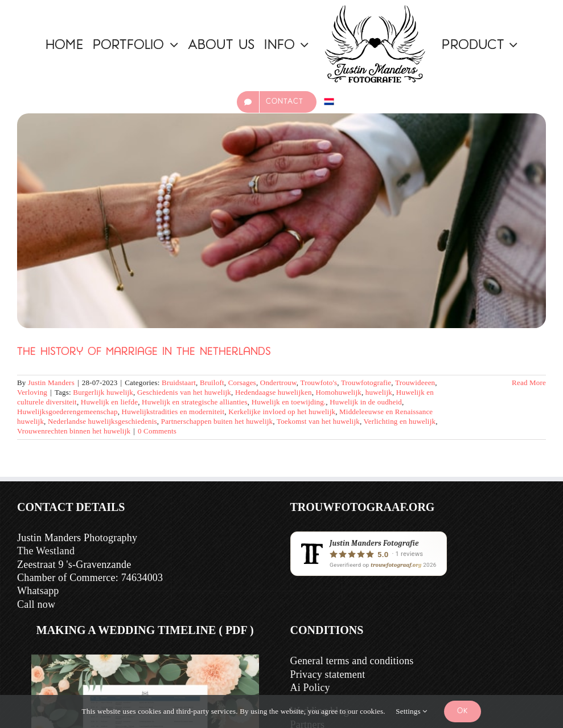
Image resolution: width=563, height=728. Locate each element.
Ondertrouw (278, 383)
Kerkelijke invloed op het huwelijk (282, 412)
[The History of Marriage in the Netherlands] (281, 221)
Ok (463, 711)
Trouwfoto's (319, 383)
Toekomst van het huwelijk (318, 421)
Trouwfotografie (366, 383)
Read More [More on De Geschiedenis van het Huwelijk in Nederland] (529, 383)
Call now (36, 604)
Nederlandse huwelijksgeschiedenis (102, 421)
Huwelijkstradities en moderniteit (173, 412)
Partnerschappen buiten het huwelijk (217, 421)
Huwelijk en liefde (109, 402)
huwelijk (379, 392)
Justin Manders (51, 383)
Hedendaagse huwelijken (274, 392)
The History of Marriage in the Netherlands (144, 352)
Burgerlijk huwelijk (103, 392)
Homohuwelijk (339, 392)
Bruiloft (212, 383)
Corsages (242, 383)
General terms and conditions (352, 661)
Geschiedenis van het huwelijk (184, 392)
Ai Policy (310, 688)
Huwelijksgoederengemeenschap (67, 412)
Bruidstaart (179, 383)
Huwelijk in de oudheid (366, 402)
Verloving (32, 392)
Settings (411, 711)
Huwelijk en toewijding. (289, 402)
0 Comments (157, 431)
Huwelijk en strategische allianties (195, 402)
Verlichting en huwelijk (400, 421)
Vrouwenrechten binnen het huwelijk (74, 431)
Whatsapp (38, 591)
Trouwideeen (415, 383)
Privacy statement (328, 674)
